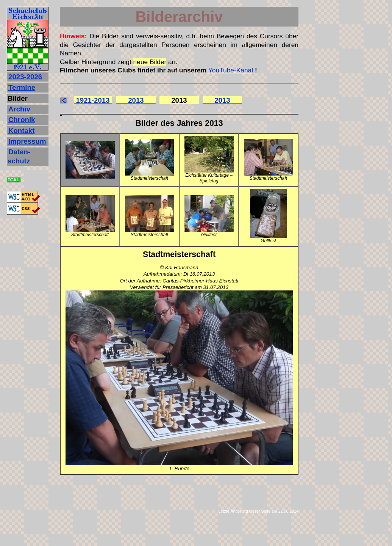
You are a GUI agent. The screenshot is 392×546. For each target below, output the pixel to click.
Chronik (22, 120)
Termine (22, 87)
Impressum (27, 141)
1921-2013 (93, 100)
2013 (136, 100)
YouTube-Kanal (231, 70)
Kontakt (21, 131)
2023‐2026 (25, 77)
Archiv (19, 109)
